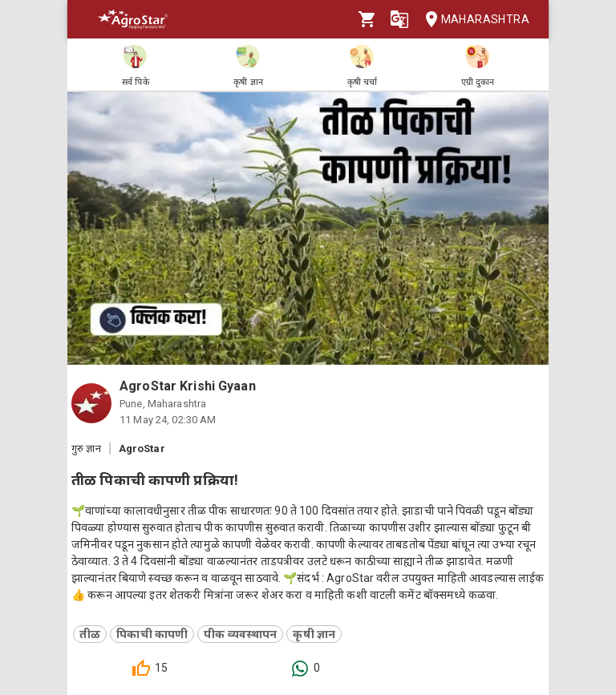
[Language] (399, 19)
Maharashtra (472, 20)
